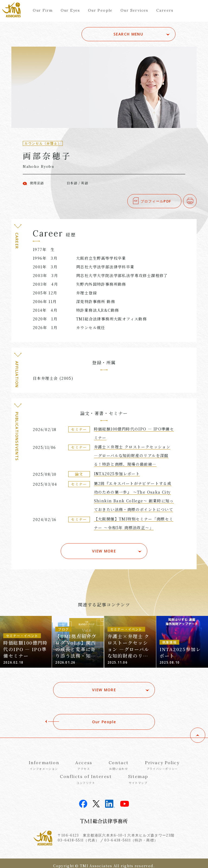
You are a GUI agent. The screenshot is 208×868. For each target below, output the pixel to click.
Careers (165, 10)
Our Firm (43, 10)
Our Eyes (70, 10)
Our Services (134, 10)
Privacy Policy (162, 760)
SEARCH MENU (137, 34)
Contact (119, 760)
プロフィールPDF (156, 201)
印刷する (196, 201)
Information (44, 760)
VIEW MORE (104, 548)
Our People (100, 10)
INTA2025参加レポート (117, 474)
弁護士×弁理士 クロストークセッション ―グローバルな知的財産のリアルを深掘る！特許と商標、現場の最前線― (132, 455)
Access (84, 760)
